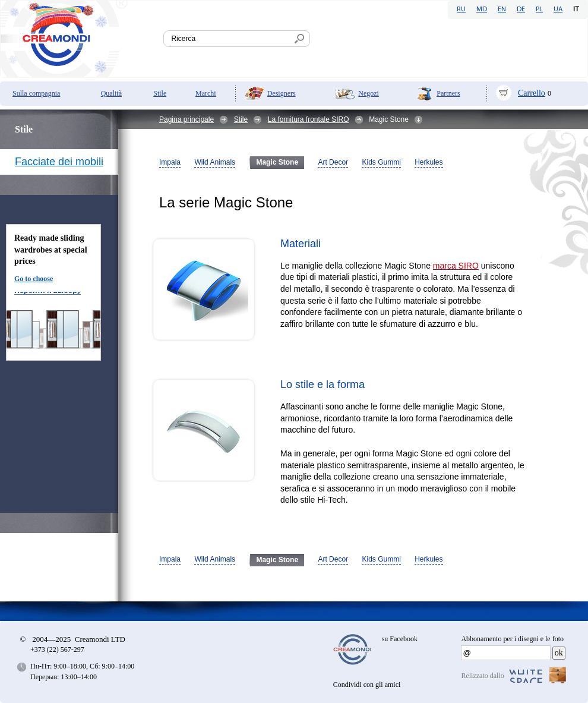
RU (461, 10)
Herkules (429, 162)
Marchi (206, 93)
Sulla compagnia (36, 93)
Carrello (532, 93)
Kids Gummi (381, 162)
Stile (160, 93)
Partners (448, 93)
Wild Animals (215, 162)
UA (558, 10)
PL (539, 10)
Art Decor (333, 162)
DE (521, 10)
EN (502, 10)
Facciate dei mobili (59, 162)
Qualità (111, 93)
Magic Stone (277, 162)
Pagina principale (186, 119)
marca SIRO (456, 266)
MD (482, 10)
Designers (282, 93)
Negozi (369, 93)
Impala (170, 162)
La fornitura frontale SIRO (309, 119)
